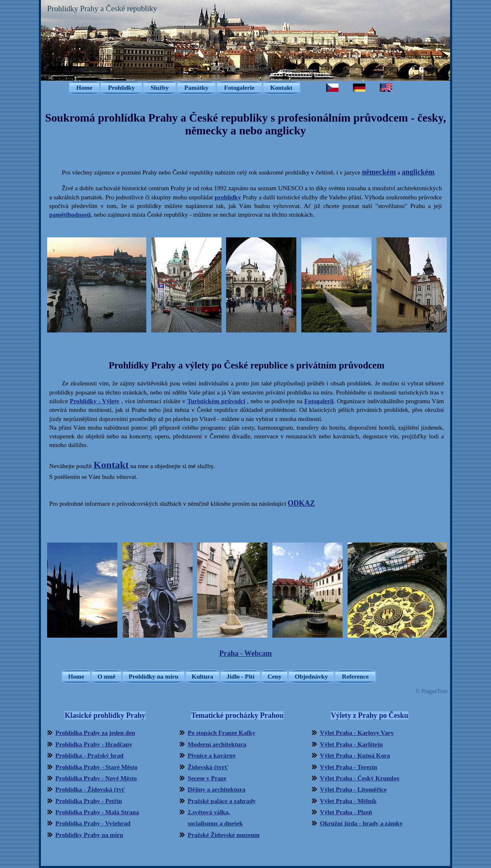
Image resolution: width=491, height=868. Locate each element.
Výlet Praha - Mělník (348, 801)
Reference (355, 676)
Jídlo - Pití (241, 676)
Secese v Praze (207, 778)
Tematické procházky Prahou (237, 715)
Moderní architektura (217, 744)
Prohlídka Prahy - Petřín (89, 801)
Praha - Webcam (246, 653)
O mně (106, 676)
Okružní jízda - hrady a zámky (361, 823)
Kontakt (281, 87)
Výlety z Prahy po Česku (369, 715)
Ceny (274, 676)
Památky (196, 87)
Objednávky (311, 676)
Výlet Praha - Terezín (349, 767)
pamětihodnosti (70, 214)
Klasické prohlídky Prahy (105, 715)
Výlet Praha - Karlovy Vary (357, 733)
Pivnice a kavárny (212, 755)
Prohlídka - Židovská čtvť (90, 789)
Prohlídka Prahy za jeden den (95, 733)
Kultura (203, 676)
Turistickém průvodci (216, 401)
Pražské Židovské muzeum (224, 835)
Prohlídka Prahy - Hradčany (94, 744)
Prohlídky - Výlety (95, 401)
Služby (160, 87)
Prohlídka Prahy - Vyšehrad (93, 823)
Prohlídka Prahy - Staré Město (97, 767)
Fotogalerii (319, 401)
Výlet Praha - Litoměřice (353, 789)
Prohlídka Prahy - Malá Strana (97, 812)
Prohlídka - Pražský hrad (89, 755)
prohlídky (228, 197)
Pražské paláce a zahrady (222, 801)
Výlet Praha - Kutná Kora (355, 755)
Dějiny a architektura (217, 789)
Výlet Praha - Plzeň (346, 812)
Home (85, 87)
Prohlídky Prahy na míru (89, 835)
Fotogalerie (239, 87)
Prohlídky (121, 87)
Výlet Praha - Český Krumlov (360, 778)
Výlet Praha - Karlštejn (351, 744)
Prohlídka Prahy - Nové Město (96, 778)
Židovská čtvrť (208, 767)
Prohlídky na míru (153, 676)
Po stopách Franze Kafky (222, 733)
